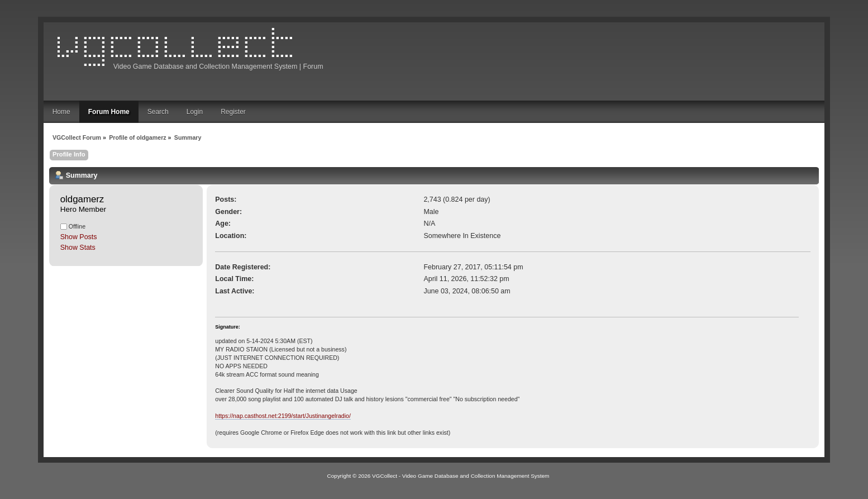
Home (61, 112)
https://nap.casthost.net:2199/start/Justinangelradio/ (283, 416)
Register (233, 112)
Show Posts (79, 237)
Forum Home (109, 112)
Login (195, 112)
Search (158, 112)
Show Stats (78, 248)
